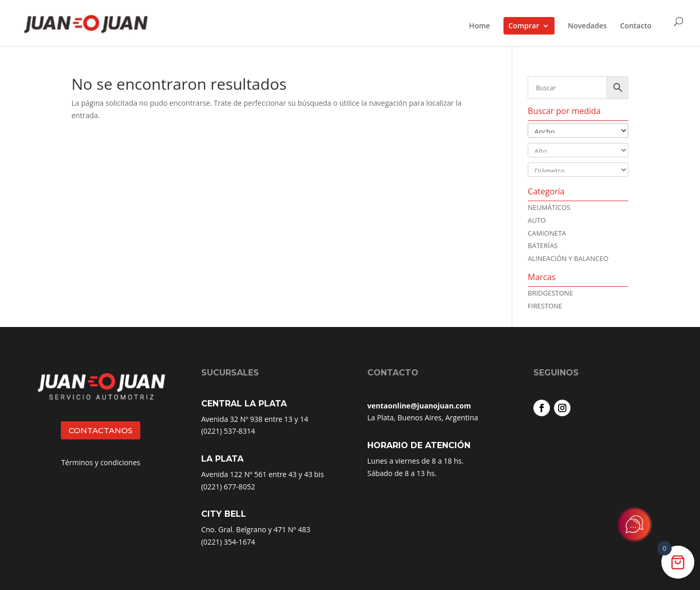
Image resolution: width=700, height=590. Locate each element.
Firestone (545, 306)
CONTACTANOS (101, 430)
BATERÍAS (543, 245)
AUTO (537, 220)
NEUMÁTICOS (549, 207)
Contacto (636, 26)
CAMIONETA (547, 233)
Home (479, 26)
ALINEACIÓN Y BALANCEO (568, 258)
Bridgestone (550, 293)
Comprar (524, 26)
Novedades (588, 26)
